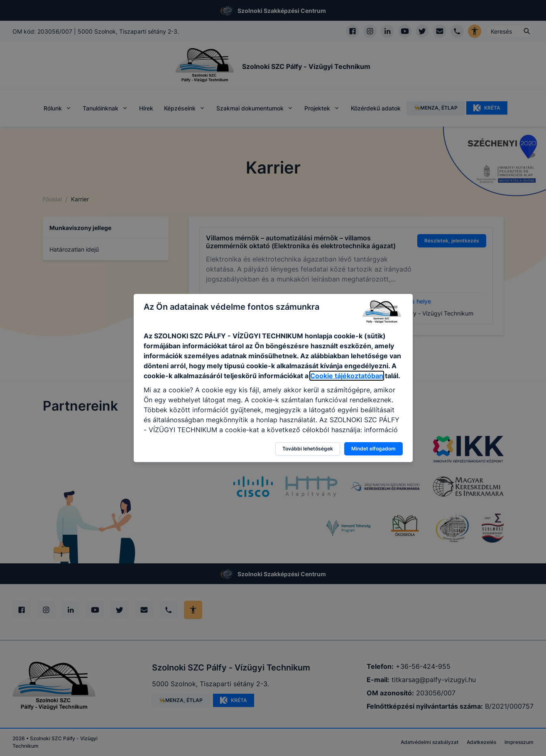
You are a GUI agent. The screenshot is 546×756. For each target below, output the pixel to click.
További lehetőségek (308, 449)
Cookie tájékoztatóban (347, 376)
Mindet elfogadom (373, 449)
